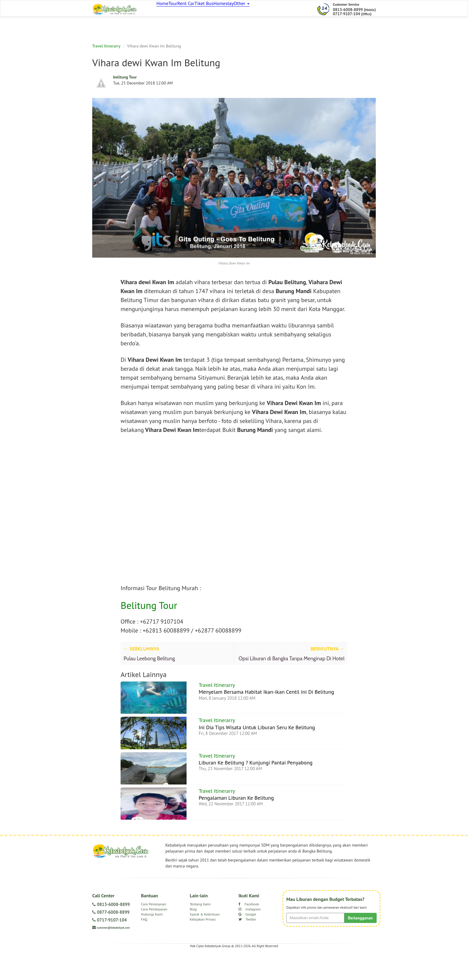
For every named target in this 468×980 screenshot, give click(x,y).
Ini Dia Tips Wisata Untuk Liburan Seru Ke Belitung (263, 739)
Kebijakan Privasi (203, 948)
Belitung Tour (149, 608)
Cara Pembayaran (154, 938)
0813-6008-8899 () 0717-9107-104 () (354, 12)
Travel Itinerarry (106, 49)
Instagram (250, 938)
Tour (181, 9)
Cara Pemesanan (153, 933)
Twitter (247, 948)
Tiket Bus (223, 9)
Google (247, 943)
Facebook (249, 933)
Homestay (248, 9)
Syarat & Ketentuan (205, 943)
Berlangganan (360, 947)
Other (271, 9)
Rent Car (200, 9)
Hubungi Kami (152, 943)
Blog (193, 938)
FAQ (144, 948)
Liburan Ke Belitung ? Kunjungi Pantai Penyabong (261, 781)
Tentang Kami (200, 933)
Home (165, 9)
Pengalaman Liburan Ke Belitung (240, 822)
